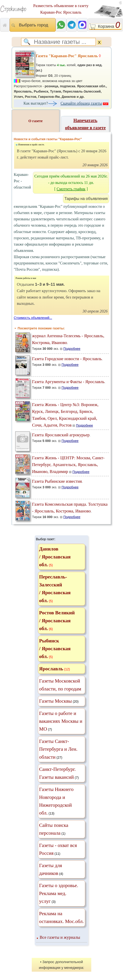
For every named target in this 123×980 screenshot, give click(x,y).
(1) (54, 829)
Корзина (105, 27)
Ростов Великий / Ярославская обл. (57, 621)
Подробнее (72, 349)
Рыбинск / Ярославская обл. (55, 649)
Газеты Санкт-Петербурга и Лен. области (58, 749)
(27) (58, 749)
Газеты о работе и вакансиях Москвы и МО (61, 721)
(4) (51, 869)
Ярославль (51, 669)
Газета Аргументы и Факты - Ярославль (68, 382)
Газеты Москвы (56, 701)
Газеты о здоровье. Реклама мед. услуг (59, 893)
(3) (59, 893)
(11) (58, 849)
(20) (59, 701)
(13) (56, 801)
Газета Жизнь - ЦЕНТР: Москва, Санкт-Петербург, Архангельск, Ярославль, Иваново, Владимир (68, 465)
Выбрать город (33, 25)
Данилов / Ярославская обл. (55, 557)
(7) (61, 721)
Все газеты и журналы (60, 937)
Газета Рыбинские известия (57, 481)
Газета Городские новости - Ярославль (67, 359)
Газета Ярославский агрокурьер (61, 435)
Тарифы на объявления (86, 199)
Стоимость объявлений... (33, 318)
